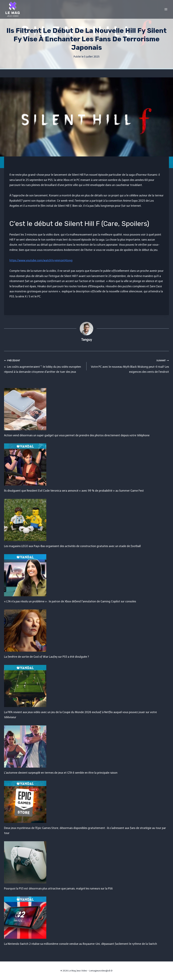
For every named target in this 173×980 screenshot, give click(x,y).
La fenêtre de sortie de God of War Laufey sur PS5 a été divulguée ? (46, 657)
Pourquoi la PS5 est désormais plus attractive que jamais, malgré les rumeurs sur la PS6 (58, 889)
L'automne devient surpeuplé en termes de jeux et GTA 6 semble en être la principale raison (61, 773)
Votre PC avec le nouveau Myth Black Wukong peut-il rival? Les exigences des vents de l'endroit (129, 366)
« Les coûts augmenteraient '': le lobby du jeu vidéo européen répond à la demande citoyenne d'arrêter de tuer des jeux (44, 366)
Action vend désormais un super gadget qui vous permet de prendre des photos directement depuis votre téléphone (77, 435)
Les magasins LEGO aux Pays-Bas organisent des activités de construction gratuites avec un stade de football (72, 546)
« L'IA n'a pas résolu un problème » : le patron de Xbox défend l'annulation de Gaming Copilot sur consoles (70, 601)
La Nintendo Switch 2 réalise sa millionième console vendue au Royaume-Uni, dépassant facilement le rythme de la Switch (81, 944)
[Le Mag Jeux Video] (13, 9)
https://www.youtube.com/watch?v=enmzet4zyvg (41, 260)
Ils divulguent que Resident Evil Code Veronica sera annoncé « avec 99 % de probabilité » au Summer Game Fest (74, 491)
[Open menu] (166, 9)
